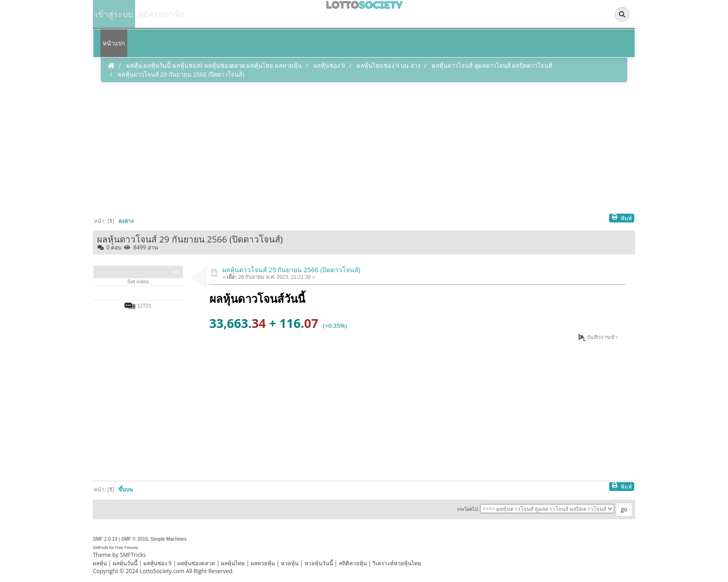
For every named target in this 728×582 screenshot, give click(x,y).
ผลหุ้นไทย (233, 563)
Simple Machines (169, 539)
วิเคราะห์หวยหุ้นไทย (397, 563)
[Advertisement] (364, 148)
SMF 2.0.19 (105, 539)
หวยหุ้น (290, 563)
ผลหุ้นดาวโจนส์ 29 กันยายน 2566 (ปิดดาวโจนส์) (291, 270)
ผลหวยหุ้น (263, 563)
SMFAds (101, 548)
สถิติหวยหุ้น (353, 563)
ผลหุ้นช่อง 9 (158, 563)
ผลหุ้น (100, 563)
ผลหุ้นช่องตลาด (196, 563)
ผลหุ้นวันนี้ (125, 563)
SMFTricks (133, 555)
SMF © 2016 (134, 539)
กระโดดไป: (468, 509)
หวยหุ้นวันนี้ (319, 563)
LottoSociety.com (162, 571)
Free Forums (127, 548)
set (176, 272)
